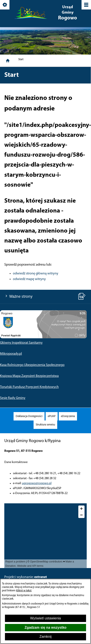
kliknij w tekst (24, 591)
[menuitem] (29, 416)
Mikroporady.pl (11, 354)
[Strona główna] (8, 61)
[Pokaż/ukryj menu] (86, 5)
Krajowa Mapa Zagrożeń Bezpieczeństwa (29, 376)
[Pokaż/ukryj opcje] (5, 5)
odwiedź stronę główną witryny (36, 274)
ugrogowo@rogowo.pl (37, 483)
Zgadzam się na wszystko (45, 627)
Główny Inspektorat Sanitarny (21, 343)
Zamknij (45, 637)
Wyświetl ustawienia (45, 618)
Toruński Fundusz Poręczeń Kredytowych (29, 387)
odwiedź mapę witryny (29, 279)
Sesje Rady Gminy (13, 398)
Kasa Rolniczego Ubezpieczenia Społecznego (32, 365)
